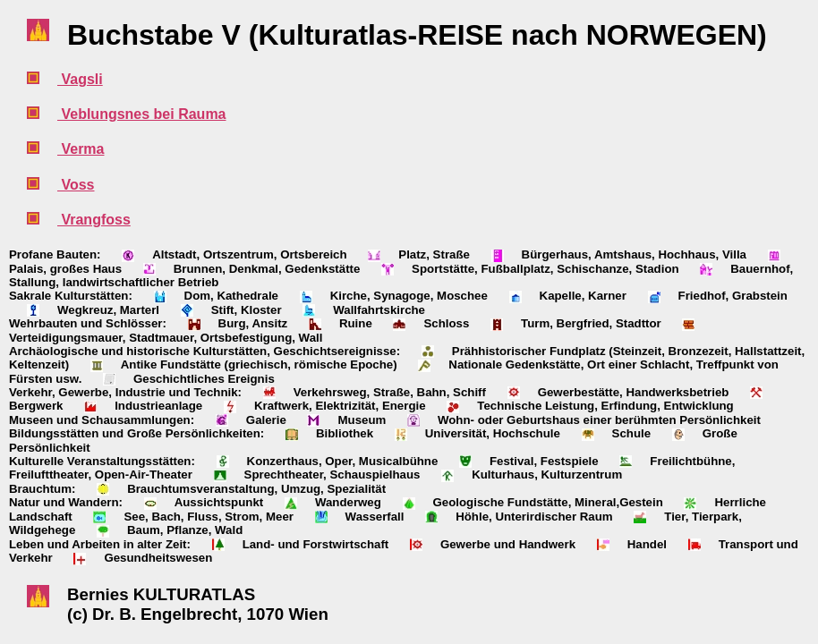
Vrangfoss (94, 220)
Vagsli (80, 79)
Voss (76, 185)
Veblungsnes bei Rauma (142, 114)
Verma (81, 149)
